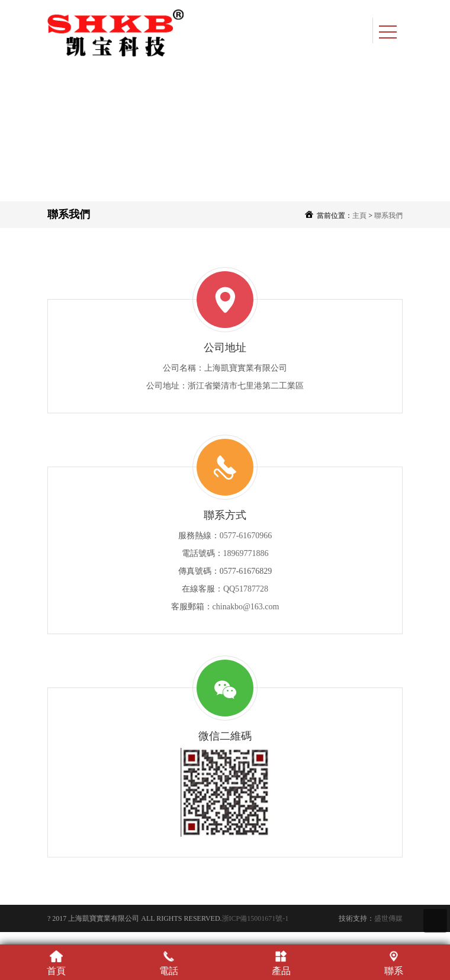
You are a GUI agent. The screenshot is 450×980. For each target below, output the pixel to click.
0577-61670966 (246, 536)
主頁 (359, 216)
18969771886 (246, 553)
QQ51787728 (246, 589)
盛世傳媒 (388, 918)
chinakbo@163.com (246, 607)
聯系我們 (388, 216)
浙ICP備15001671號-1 (255, 918)
